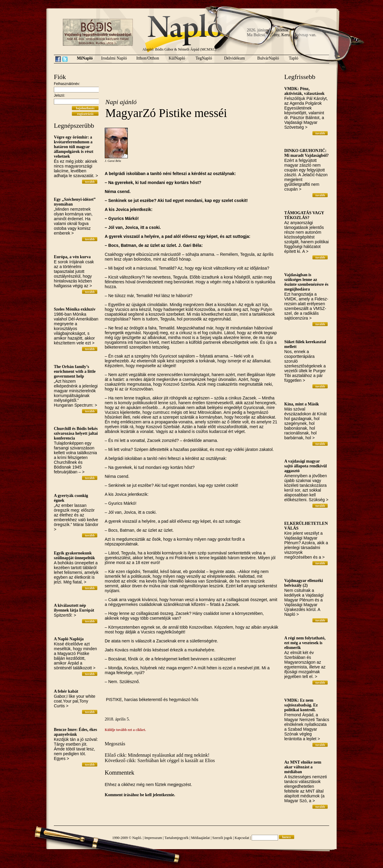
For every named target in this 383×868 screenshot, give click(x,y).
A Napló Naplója (69, 639)
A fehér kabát (66, 691)
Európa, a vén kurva (72, 257)
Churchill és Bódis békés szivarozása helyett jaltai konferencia (76, 433)
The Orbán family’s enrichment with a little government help (75, 371)
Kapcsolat (242, 838)
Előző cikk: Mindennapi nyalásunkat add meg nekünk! (157, 755)
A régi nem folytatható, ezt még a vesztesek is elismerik (305, 643)
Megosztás (115, 744)
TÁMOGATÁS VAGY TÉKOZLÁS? (304, 215)
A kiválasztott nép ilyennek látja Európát (74, 608)
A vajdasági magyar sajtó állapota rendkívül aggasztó (306, 466)
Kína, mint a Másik (302, 404)
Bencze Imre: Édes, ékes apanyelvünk (75, 732)
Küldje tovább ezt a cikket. (125, 730)
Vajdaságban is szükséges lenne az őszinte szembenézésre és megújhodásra (306, 282)
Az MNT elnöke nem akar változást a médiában (303, 767)
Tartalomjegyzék (177, 838)
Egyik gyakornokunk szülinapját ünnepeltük (74, 555)
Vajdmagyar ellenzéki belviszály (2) (304, 583)
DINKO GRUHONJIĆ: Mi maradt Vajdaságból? (307, 153)
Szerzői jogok (222, 838)
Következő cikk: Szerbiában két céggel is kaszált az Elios (160, 760)
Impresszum (153, 838)
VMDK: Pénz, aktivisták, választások (304, 91)
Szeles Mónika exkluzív (75, 309)
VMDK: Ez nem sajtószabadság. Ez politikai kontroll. (301, 705)
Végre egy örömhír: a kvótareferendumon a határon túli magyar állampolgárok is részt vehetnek (74, 147)
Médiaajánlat (201, 838)
